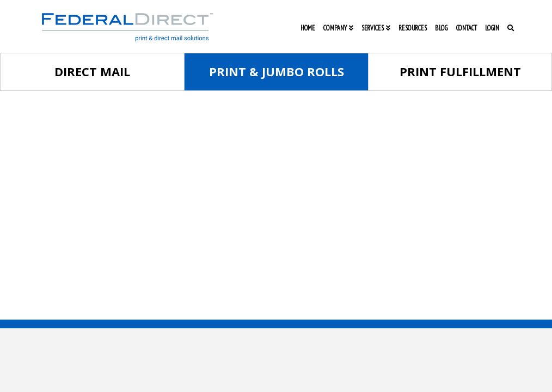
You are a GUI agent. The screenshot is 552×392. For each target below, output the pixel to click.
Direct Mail (92, 71)
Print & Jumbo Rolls (277, 71)
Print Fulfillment (460, 71)
